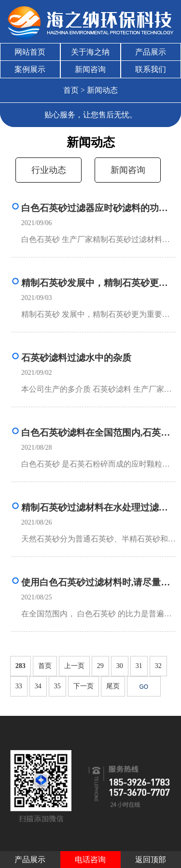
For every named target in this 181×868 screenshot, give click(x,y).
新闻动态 (102, 90)
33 (19, 686)
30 (120, 666)
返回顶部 (151, 860)
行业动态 (49, 170)
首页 (71, 90)
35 (57, 686)
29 (100, 666)
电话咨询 (90, 860)
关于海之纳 (90, 52)
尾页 (113, 686)
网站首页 (30, 52)
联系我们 (151, 69)
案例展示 (30, 69)
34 (38, 686)
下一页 (84, 686)
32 (158, 666)
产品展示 (151, 52)
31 (139, 666)
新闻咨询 (90, 69)
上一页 (74, 666)
